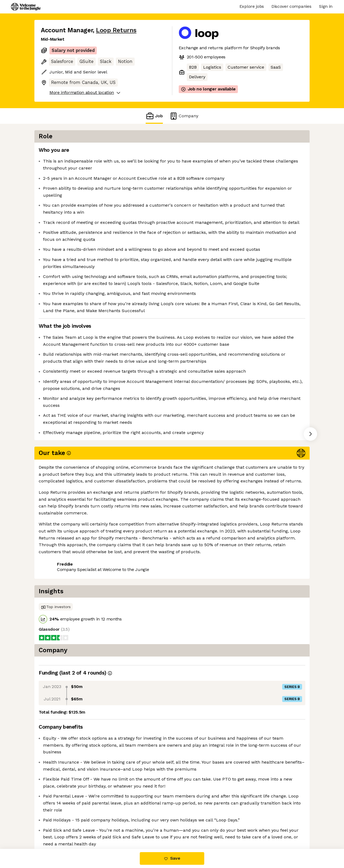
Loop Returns (116, 30)
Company (184, 116)
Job (154, 116)
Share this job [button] (56, 605)
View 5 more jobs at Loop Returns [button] (114, 605)
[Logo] (26, 7)
